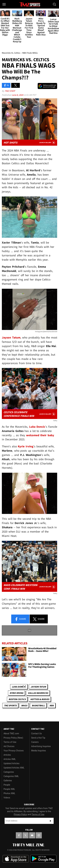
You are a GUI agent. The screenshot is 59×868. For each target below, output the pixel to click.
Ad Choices (9, 746)
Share (20, 619)
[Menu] (4, 4)
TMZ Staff (10, 91)
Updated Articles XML (14, 768)
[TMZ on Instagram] (39, 835)
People (7, 785)
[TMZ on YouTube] (32, 835)
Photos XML (9, 793)
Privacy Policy (20, 814)
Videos (7, 798)
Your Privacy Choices (14, 751)
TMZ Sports (10, 705)
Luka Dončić (19, 687)
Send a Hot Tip (38, 738)
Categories (9, 772)
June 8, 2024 (18, 95)
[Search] (55, 4)
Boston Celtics (17, 699)
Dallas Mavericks (38, 693)
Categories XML (11, 776)
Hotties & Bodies (40, 699)
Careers (35, 742)
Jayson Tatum (38, 687)
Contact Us (36, 733)
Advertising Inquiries (41, 746)
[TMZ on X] (26, 835)
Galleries (8, 781)
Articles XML (10, 759)
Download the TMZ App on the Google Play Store (43, 859)
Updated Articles (11, 763)
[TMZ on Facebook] (19, 835)
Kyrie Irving (17, 693)
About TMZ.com (11, 733)
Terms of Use (10, 742)
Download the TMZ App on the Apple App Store (16, 859)
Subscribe (51, 821)
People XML (9, 789)
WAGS (24, 705)
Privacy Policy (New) (13, 738)
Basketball (38, 705)
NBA (52, 705)
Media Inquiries (38, 751)
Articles (7, 755)
